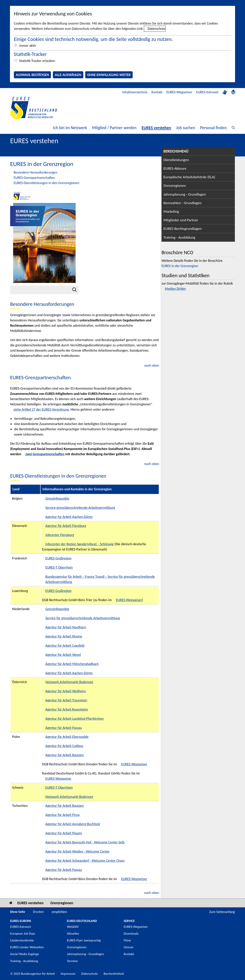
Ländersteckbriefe (22, 940)
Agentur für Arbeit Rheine (64, 636)
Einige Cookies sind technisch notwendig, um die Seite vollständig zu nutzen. (93, 39)
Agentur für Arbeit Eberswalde (67, 737)
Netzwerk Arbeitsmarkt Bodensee (69, 682)
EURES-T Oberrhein (59, 567)
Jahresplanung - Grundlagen (185, 194)
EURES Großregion (59, 558)
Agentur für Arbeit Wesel (63, 655)
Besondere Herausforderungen (36, 172)
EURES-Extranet (207, 92)
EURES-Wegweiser (179, 92)
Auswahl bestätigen (32, 75)
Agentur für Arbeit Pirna (63, 815)
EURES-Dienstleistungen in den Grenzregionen (46, 183)
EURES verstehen (156, 128)
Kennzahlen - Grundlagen (183, 203)
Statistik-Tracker (30, 54)
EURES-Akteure (175, 168)
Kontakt (157, 92)
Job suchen (186, 128)
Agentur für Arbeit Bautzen (65, 755)
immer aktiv (28, 46)
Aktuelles (73, 934)
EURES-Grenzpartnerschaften (34, 178)
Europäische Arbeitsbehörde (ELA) (189, 177)
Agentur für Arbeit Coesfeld (65, 646)
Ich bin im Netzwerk (70, 128)
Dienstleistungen (176, 160)
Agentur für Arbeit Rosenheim (67, 709)
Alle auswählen (68, 75)
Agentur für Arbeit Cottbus (64, 746)
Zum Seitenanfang (222, 912)
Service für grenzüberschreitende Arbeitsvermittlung (83, 618)
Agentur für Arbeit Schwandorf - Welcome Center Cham (85, 861)
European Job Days (23, 934)
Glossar (129, 947)
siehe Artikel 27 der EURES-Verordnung (41, 409)
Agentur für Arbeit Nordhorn (66, 627)
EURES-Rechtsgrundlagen (183, 229)
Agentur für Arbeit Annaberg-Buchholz (73, 824)
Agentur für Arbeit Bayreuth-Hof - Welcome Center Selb (85, 842)
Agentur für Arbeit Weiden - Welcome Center (78, 851)
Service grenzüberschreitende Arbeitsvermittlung (80, 508)
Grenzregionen (175, 186)
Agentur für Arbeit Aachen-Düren (69, 517)
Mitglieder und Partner (181, 220)
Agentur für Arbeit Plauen (64, 833)
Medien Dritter (175, 289)
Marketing (171, 211)
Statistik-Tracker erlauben (37, 61)
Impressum (68, 974)
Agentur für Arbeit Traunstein (66, 700)
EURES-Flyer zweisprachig (84, 940)
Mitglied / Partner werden (114, 128)
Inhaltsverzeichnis (135, 92)
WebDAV (73, 927)
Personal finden (213, 128)
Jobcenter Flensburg (60, 535)
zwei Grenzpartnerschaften (45, 454)
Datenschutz (156, 29)
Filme (127, 940)
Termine (72, 961)
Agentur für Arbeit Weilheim (66, 691)
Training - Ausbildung (179, 237)
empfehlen (59, 912)
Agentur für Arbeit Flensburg (66, 526)
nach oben (152, 365)
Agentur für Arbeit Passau (64, 728)
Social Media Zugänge (25, 954)
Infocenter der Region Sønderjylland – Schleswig (80, 544)
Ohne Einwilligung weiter (109, 75)
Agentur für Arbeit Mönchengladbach (72, 664)
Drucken (38, 912)
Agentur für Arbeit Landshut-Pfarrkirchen (75, 719)
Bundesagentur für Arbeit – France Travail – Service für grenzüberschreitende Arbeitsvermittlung (100, 579)
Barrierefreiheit (114, 974)
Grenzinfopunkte (57, 498)
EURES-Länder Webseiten (27, 947)
